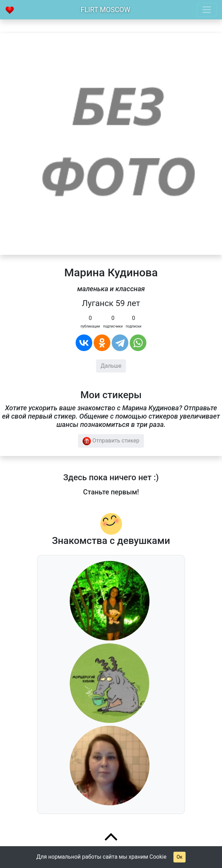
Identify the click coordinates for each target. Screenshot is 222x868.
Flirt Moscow (106, 10)
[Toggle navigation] (207, 10)
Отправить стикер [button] (111, 441)
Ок (180, 857)
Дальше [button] (111, 366)
